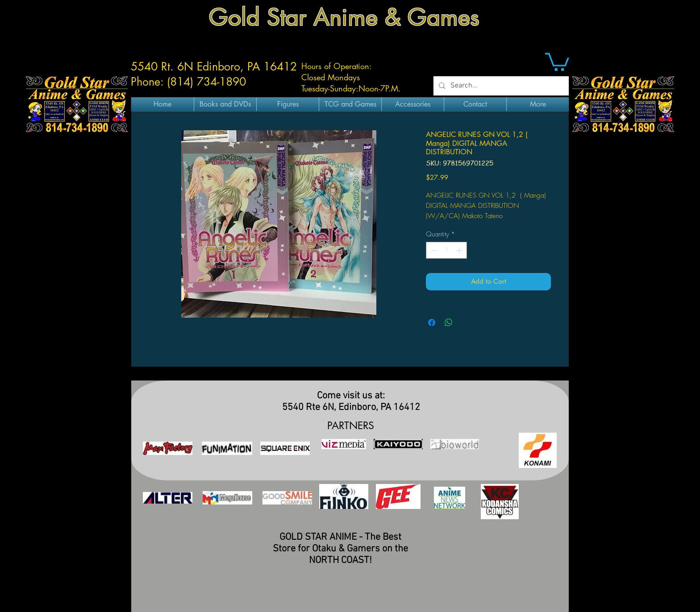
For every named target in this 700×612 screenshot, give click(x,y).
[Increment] (460, 250)
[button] (557, 61)
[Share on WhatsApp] (449, 323)
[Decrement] (433, 250)
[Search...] (500, 86)
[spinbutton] (447, 250)
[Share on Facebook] (432, 323)
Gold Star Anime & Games (344, 17)
